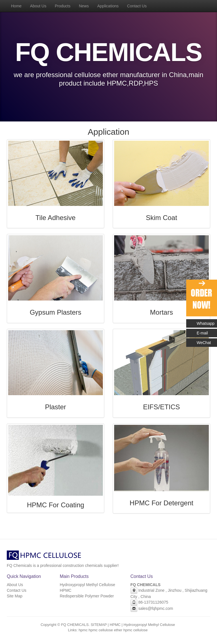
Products (63, 6)
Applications (108, 6)
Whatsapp (206, 323)
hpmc (83, 630)
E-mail (202, 333)
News (84, 6)
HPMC (66, 590)
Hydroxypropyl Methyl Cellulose (88, 585)
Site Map (15, 596)
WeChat (204, 343)
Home (16, 6)
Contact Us (137, 6)
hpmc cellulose (135, 630)
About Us (38, 6)
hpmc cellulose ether (106, 630)
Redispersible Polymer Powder (87, 596)
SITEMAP (99, 625)
